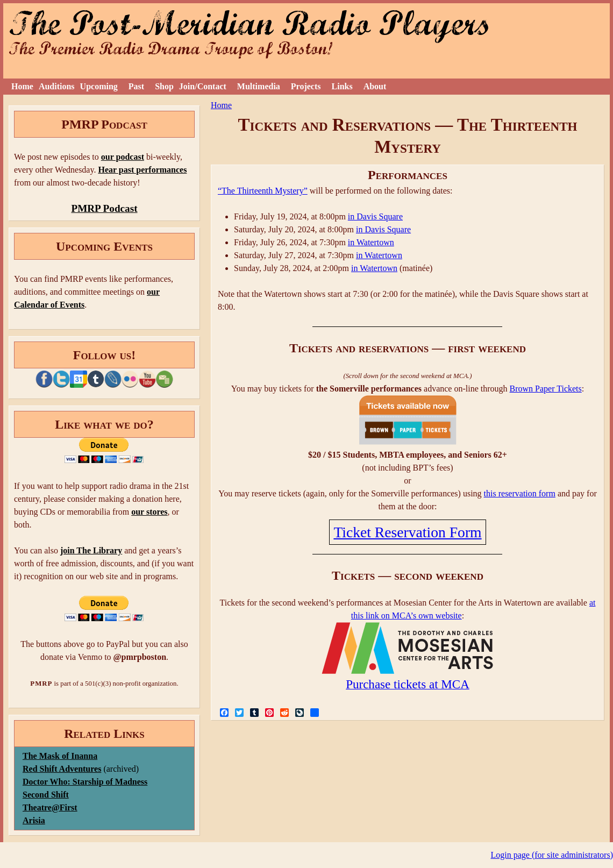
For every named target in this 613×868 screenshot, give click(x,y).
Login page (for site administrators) (552, 855)
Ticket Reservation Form (407, 532)
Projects (306, 86)
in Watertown (371, 242)
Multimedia (259, 86)
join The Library (91, 550)
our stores (149, 512)
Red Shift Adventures (62, 769)
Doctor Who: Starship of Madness (85, 782)
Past (136, 86)
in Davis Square (375, 216)
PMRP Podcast (104, 208)
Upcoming (99, 86)
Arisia (34, 820)
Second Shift (46, 795)
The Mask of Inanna (60, 756)
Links (342, 86)
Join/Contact (203, 86)
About (375, 86)
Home (22, 86)
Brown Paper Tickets (546, 389)
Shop (164, 86)
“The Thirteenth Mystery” (263, 191)
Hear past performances (142, 170)
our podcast (123, 157)
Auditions (57, 86)
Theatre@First (50, 807)
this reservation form (520, 493)
